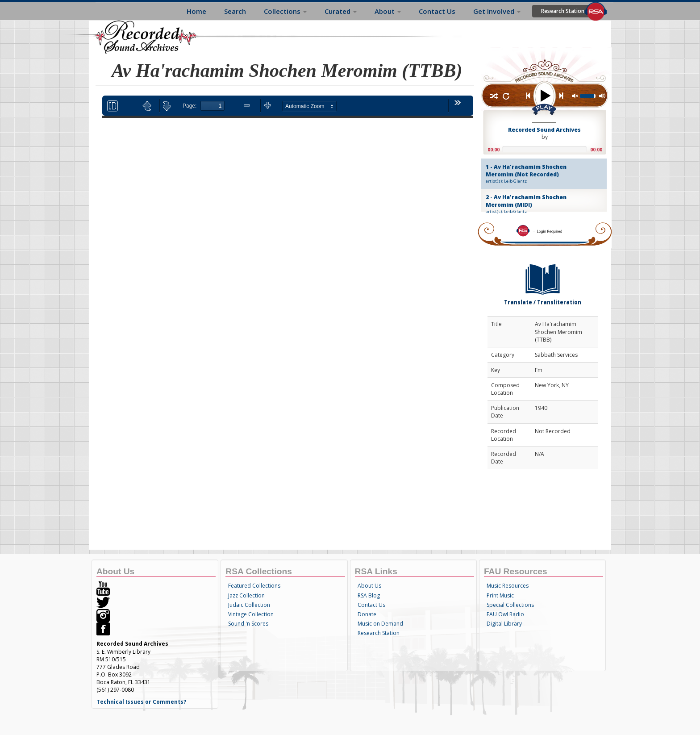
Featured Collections (254, 586)
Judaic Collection (249, 605)
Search (235, 11)
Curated (341, 11)
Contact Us (437, 11)
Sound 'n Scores (248, 624)
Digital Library (504, 624)
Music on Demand (380, 624)
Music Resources (508, 586)
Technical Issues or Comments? (141, 702)
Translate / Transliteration (543, 282)
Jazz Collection (246, 595)
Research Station (563, 11)
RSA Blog (369, 595)
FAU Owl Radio (505, 614)
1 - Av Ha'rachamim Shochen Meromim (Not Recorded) (536, 174)
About (388, 11)
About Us (369, 586)
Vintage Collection (251, 614)
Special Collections (510, 605)
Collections (285, 11)
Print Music (500, 595)
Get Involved (497, 11)
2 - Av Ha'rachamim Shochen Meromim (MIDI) (536, 204)
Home (196, 11)
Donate (367, 614)
